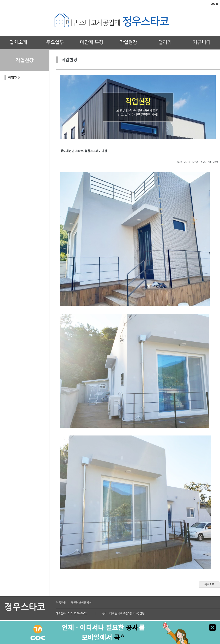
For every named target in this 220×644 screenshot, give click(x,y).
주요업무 (55, 42)
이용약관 (61, 603)
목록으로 (209, 585)
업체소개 (18, 42)
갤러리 (165, 42)
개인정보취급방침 (81, 603)
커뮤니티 (202, 42)
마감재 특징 (92, 42)
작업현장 (128, 42)
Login (214, 4)
